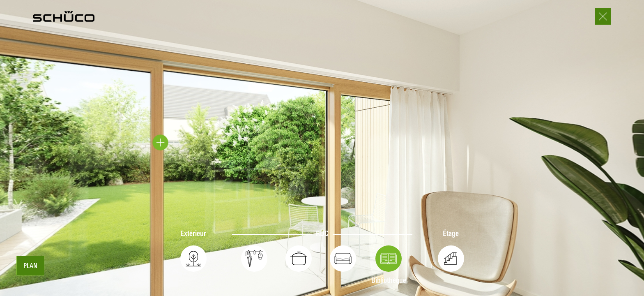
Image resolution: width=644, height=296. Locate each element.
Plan (30, 266)
